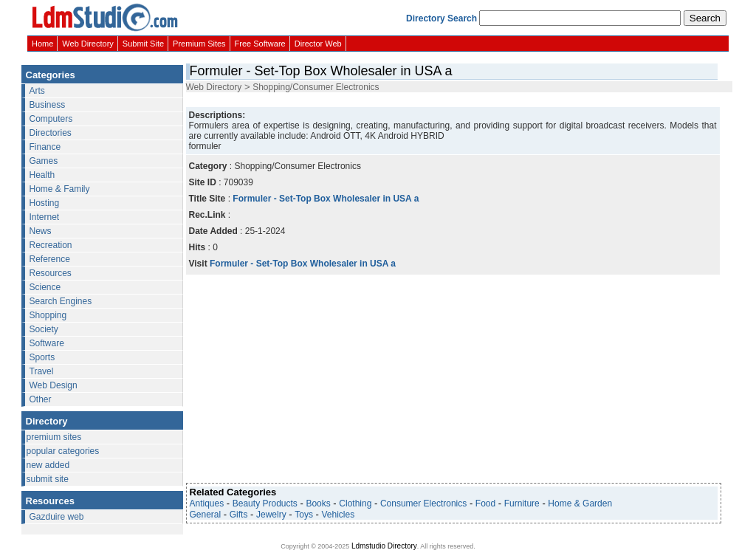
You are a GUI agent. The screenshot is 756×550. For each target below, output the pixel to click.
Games (44, 161)
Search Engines (61, 301)
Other (41, 399)
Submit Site (143, 44)
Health (42, 175)
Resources (51, 273)
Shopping (48, 315)
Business (48, 105)
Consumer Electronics (423, 503)
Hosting (45, 203)
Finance (45, 147)
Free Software (260, 44)
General (206, 515)
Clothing (355, 503)
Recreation (51, 245)
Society (44, 329)
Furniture (522, 503)
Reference (50, 259)
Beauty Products (265, 503)
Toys (304, 515)
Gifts (239, 515)
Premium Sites (199, 44)
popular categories (63, 451)
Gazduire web (57, 517)
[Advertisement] (452, 99)
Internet (45, 217)
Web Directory (87, 44)
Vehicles (339, 515)
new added (48, 465)
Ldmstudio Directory (384, 546)
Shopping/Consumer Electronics (316, 87)
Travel (42, 371)
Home (42, 44)
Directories (51, 133)
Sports (42, 357)
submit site (48, 479)
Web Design (54, 385)
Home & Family (60, 189)
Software (47, 343)
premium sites (54, 437)
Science (45, 287)
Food (485, 503)
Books (318, 503)
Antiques (207, 503)
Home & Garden (580, 503)
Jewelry (271, 515)
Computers (51, 119)
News (41, 231)
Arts (37, 91)
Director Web (318, 44)
